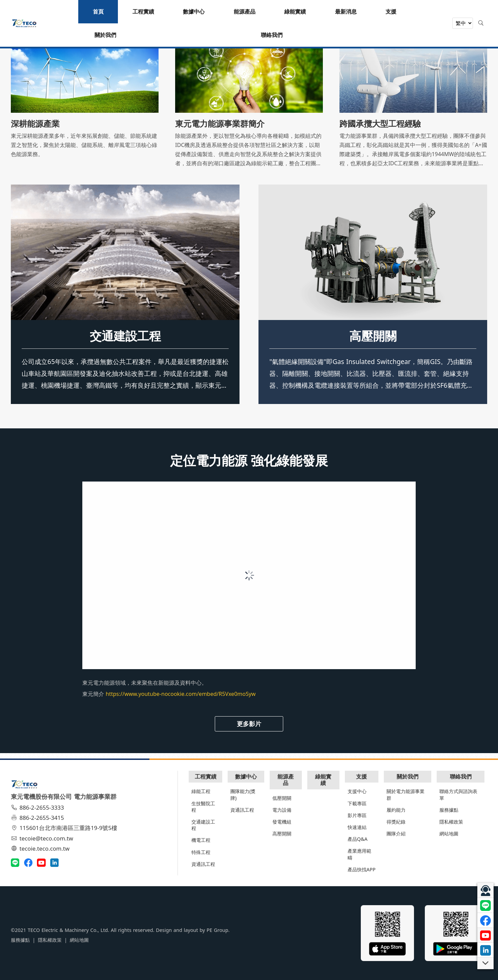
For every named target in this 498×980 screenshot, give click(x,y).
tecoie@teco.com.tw (43, 838)
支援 (361, 776)
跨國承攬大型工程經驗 (380, 124)
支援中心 (357, 791)
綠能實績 (323, 780)
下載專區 (357, 803)
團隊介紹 (396, 834)
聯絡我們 (461, 776)
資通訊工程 (203, 864)
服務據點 (449, 810)
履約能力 (396, 810)
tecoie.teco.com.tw (41, 848)
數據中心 (246, 776)
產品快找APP (362, 869)
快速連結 (357, 827)
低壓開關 (282, 798)
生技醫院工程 (203, 807)
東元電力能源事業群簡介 (220, 124)
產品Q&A (358, 839)
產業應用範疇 (359, 854)
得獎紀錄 (396, 822)
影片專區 (357, 815)
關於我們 (408, 776)
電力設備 (282, 810)
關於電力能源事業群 (406, 794)
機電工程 (201, 840)
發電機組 (282, 822)
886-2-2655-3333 (38, 807)
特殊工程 (201, 852)
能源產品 (286, 780)
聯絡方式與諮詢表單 (458, 794)
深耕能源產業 (35, 124)
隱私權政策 (451, 822)
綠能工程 (201, 791)
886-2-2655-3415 (38, 818)
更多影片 (249, 724)
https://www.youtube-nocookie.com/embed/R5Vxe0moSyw (181, 694)
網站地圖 (449, 834)
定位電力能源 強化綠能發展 (249, 460)
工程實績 (206, 776)
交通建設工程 (125, 336)
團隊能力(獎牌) (243, 794)
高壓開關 (373, 336)
